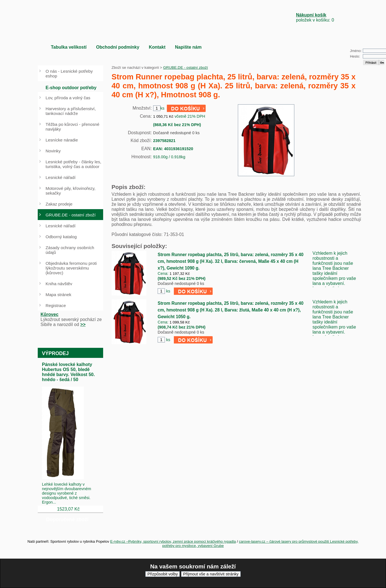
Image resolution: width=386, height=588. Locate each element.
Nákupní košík (311, 15)
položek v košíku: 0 (315, 17)
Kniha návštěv (59, 284)
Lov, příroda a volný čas (68, 98)
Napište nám (188, 47)
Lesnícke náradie (62, 140)
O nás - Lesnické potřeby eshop (69, 74)
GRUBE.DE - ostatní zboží (186, 68)
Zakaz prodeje (59, 204)
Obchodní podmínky (118, 47)
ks (168, 291)
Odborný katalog (61, 237)
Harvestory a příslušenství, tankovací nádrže (71, 111)
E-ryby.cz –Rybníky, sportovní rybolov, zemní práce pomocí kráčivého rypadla (173, 541)
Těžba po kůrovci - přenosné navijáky (72, 127)
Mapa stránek (58, 295)
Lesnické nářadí (61, 177)
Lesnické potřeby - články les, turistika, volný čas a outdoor (73, 164)
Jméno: (356, 51)
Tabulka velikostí (69, 47)
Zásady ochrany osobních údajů (70, 250)
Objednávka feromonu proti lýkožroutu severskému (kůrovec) (71, 268)
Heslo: (355, 56)
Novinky (53, 151)
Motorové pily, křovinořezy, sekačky (70, 191)
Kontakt (157, 47)
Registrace (56, 305)
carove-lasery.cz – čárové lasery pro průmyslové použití (285, 541)
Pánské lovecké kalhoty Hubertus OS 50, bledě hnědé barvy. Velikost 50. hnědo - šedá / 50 (68, 372)
